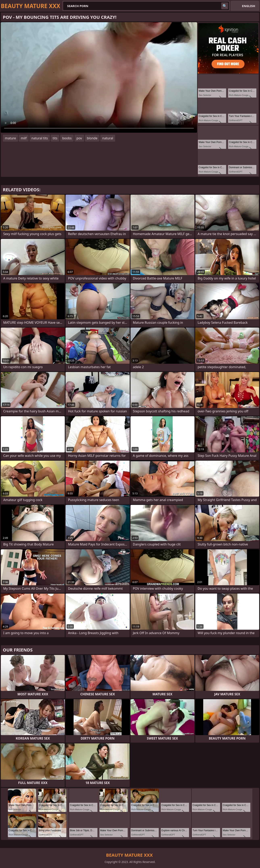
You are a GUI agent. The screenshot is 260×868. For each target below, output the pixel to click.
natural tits (40, 138)
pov (79, 138)
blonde (92, 138)
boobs (67, 138)
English (249, 6)
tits (55, 138)
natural (108, 138)
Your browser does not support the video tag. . (99, 77)
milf (24, 138)
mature (10, 138)
